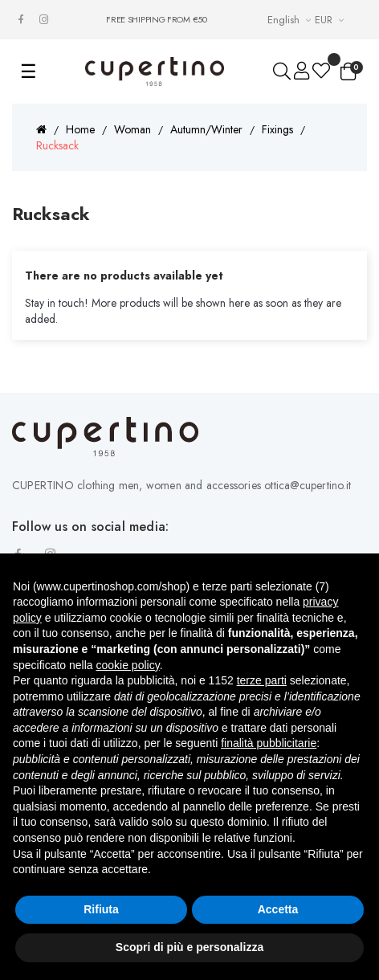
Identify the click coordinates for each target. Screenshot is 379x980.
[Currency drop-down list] (331, 20)
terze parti (262, 680)
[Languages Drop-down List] (291, 20)
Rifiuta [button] (101, 909)
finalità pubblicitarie (269, 743)
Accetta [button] (278, 909)
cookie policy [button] (128, 665)
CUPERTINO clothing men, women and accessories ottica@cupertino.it (181, 485)
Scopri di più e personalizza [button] (189, 947)
